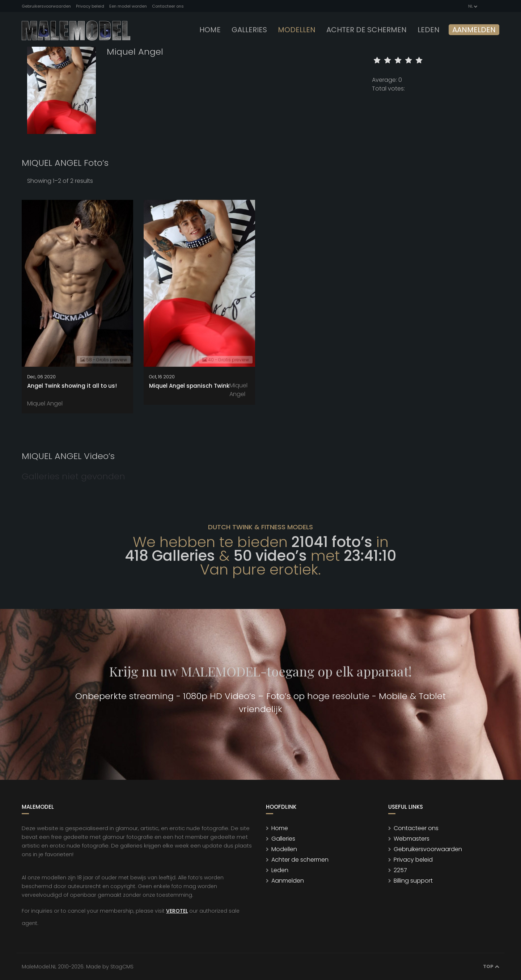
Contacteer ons (168, 6)
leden (429, 30)
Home (210, 30)
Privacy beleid (90, 6)
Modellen (284, 849)
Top (491, 966)
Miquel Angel (45, 403)
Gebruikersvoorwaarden (46, 6)
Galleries (249, 30)
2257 (400, 870)
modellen (297, 30)
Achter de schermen (367, 30)
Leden (280, 870)
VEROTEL (177, 911)
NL (472, 6)
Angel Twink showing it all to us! (72, 386)
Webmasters (412, 839)
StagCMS (122, 967)
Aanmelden (474, 30)
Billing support (413, 881)
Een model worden (128, 6)
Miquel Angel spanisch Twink (189, 386)
